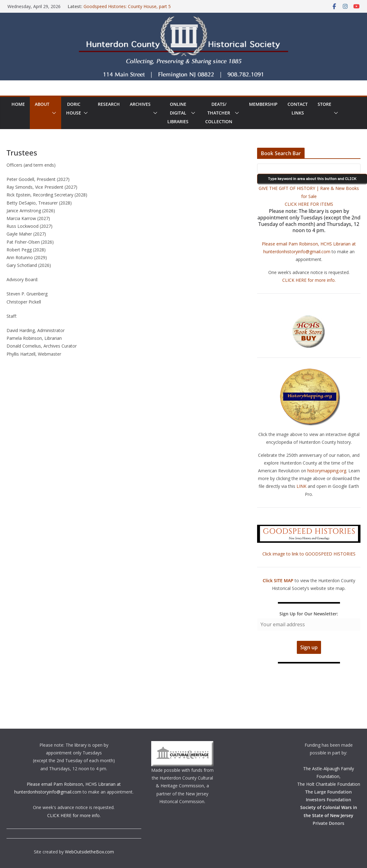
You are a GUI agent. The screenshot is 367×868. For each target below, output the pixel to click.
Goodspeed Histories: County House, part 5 (127, 6)
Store (324, 104)
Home (18, 104)
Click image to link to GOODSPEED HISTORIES (309, 554)
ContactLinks (298, 108)
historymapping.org (327, 471)
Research (109, 104)
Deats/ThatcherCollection (219, 113)
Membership (263, 104)
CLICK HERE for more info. (309, 280)
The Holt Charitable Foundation (329, 784)
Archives (140, 104)
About (42, 104)
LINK (301, 486)
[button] (53, 113)
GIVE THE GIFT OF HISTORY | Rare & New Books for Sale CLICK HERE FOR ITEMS (309, 196)
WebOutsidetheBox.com (89, 852)
